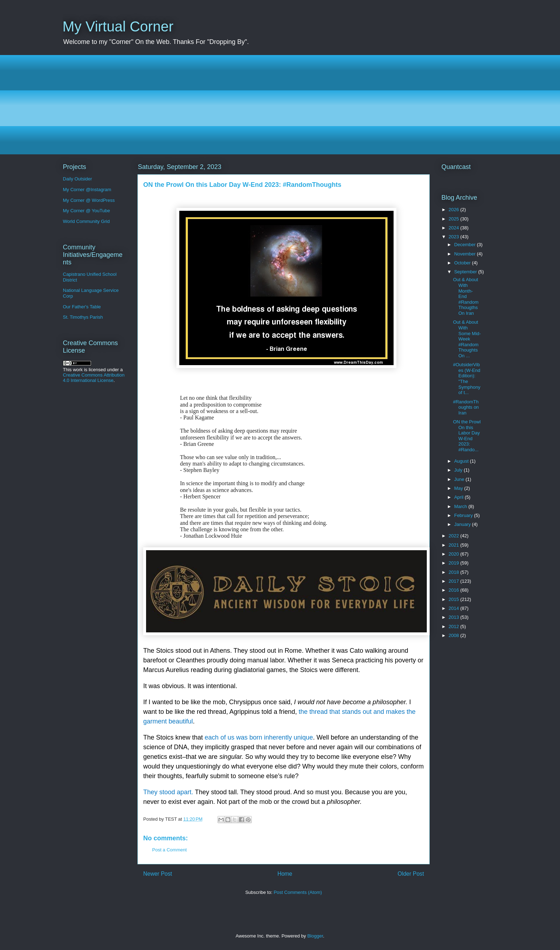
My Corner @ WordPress (89, 200)
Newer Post (158, 874)
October (463, 263)
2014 (454, 608)
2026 (454, 210)
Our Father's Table (82, 307)
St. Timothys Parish (83, 317)
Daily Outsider (77, 179)
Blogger (315, 936)
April (460, 497)
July (459, 470)
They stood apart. (168, 792)
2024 (454, 228)
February (464, 515)
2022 (454, 536)
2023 (454, 237)
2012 (454, 626)
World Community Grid (86, 221)
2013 (454, 617)
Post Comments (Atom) (298, 892)
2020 (454, 554)
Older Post (411, 874)
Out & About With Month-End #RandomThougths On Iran (466, 296)
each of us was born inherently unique (259, 737)
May (459, 488)
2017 (454, 581)
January (463, 524)
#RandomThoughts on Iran (466, 407)
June (460, 479)
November (466, 254)
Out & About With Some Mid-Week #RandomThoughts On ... (467, 339)
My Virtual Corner (118, 26)
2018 (454, 572)
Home (285, 874)
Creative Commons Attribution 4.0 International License (94, 378)
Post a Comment (169, 850)
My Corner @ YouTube (86, 211)
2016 (454, 590)
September (466, 272)
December (466, 245)
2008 (454, 635)
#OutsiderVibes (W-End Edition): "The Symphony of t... (466, 379)
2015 (454, 599)
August (462, 461)
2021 (454, 545)
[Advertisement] (277, 105)
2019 (454, 563)
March (461, 506)
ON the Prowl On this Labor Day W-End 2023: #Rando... (467, 436)
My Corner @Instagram (87, 190)
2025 (454, 219)
